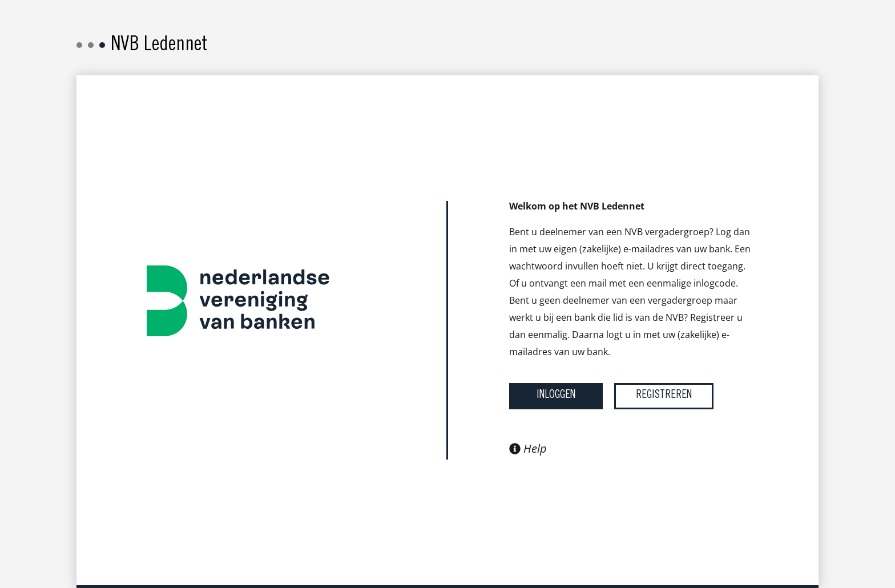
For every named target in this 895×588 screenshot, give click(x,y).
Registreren (664, 396)
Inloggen (556, 396)
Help (528, 448)
